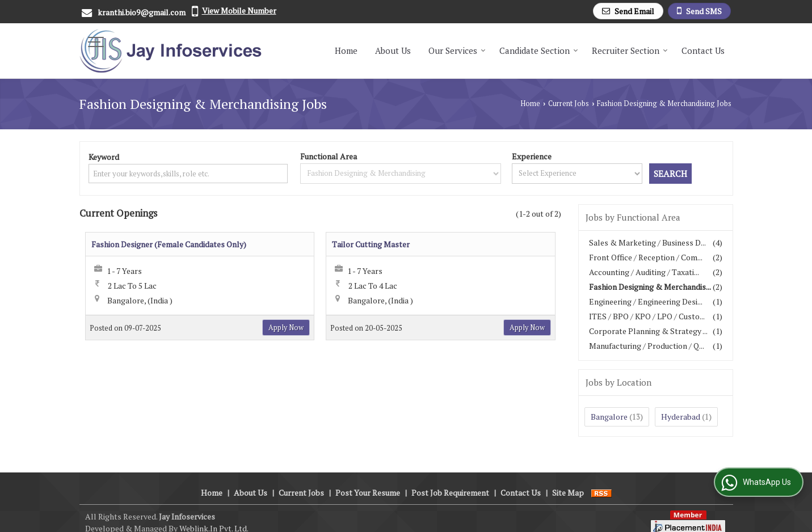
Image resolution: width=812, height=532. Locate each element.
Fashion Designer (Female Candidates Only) (169, 244)
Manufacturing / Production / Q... (647, 346)
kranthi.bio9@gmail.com (142, 12)
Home (346, 50)
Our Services (457, 50)
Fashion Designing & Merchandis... (650, 287)
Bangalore (609, 417)
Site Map (568, 481)
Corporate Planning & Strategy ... (648, 331)
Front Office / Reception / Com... (646, 257)
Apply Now (286, 328)
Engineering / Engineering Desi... (646, 301)
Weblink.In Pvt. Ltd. (214, 516)
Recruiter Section (630, 50)
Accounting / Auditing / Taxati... (644, 272)
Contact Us (703, 50)
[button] (239, 10)
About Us (393, 50)
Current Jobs (569, 104)
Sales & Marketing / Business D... (647, 242)
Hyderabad (681, 417)
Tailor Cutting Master (371, 244)
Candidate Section (539, 50)
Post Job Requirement (450, 481)
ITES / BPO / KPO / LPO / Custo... (647, 316)
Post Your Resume (368, 481)
